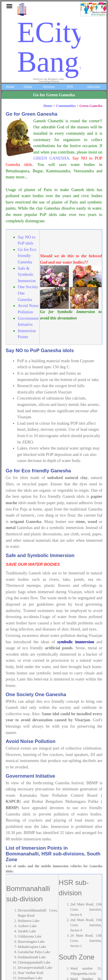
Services (49, 87)
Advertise (93, 87)
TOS (70, 87)
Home (10, 87)
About (28, 87)
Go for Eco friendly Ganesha (27, 256)
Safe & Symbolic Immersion (27, 274)
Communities (66, 106)
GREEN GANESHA (51, 158)
